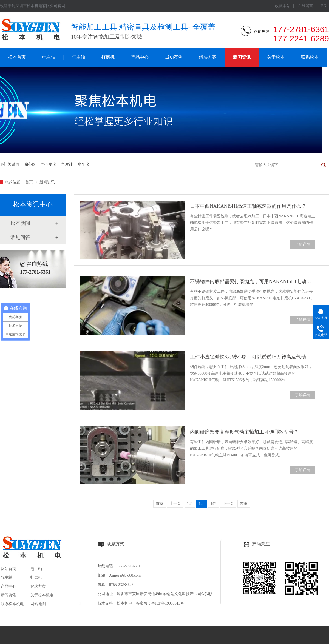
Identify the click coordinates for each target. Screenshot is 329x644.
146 (202, 504)
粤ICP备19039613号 (168, 603)
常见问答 (20, 237)
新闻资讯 (242, 57)
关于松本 (276, 57)
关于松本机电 (42, 595)
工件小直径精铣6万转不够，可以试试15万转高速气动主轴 (253, 357)
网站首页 (8, 569)
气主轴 (78, 57)
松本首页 (17, 57)
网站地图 (38, 604)
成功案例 (174, 57)
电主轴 (49, 57)
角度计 (67, 164)
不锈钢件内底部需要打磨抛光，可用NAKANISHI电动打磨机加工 (253, 281)
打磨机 (108, 57)
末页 (244, 504)
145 (190, 504)
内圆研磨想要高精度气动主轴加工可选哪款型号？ (244, 432)
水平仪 (83, 164)
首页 (30, 182)
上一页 (175, 504)
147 (213, 504)
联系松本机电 (12, 604)
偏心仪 (30, 164)
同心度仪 (48, 164)
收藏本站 (283, 6)
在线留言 (305, 6)
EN (324, 6)
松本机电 (124, 603)
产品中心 (140, 57)
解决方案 (208, 57)
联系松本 (310, 57)
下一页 (228, 504)
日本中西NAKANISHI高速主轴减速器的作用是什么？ (248, 206)
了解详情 (303, 244)
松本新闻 (20, 223)
